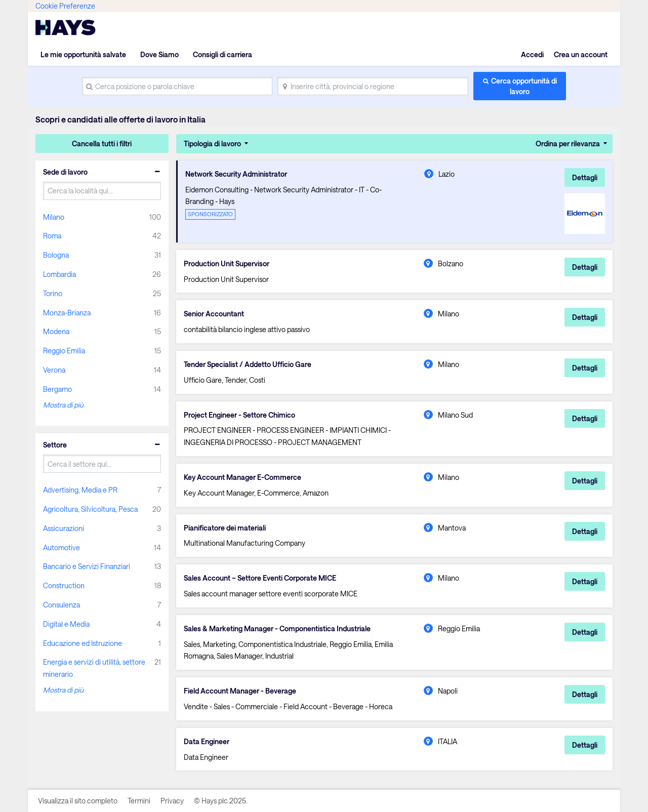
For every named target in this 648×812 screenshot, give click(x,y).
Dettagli (585, 177)
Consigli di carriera (222, 54)
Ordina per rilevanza (568, 144)
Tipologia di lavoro (212, 144)
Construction (64, 585)
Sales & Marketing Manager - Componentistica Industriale (277, 629)
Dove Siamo (159, 54)
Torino (53, 293)
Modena (56, 331)
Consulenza (62, 605)
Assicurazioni (64, 528)
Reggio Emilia (64, 351)
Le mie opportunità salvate (83, 54)
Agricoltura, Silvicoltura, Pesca (90, 509)
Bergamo (57, 389)
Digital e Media (66, 624)
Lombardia (59, 274)
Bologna (56, 255)
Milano (54, 217)
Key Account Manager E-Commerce (242, 477)
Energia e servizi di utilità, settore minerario (94, 668)
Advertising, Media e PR (80, 490)
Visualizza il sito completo (78, 801)
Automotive (62, 547)
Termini (139, 801)
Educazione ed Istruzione (83, 643)
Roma (52, 236)
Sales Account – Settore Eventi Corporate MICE (260, 578)
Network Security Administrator (236, 174)
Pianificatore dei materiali (225, 528)
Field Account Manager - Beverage (240, 691)
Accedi (532, 54)
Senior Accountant (214, 314)
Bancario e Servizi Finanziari (87, 566)
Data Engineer (207, 742)
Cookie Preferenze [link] (65, 6)
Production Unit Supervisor (227, 264)
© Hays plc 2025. (221, 801)
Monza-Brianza (67, 313)
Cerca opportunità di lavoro (524, 86)
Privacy (172, 801)
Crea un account (581, 54)
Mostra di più (63, 405)
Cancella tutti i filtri (102, 144)
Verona (54, 370)
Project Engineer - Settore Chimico (239, 415)
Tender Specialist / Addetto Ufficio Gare (248, 364)
